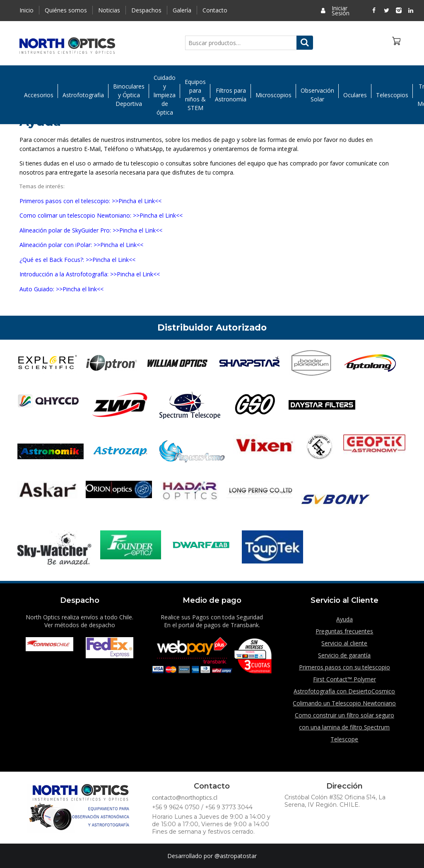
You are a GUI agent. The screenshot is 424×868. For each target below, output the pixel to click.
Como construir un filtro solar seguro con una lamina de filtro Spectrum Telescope (344, 727)
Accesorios (39, 96)
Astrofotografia (83, 96)
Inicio (26, 10)
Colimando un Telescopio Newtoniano (344, 703)
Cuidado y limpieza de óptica (165, 96)
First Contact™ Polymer (344, 679)
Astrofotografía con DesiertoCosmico (344, 691)
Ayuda (344, 619)
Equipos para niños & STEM (195, 96)
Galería (182, 10)
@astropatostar (236, 856)
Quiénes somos (66, 10)
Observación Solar (317, 96)
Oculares (355, 96)
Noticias (109, 10)
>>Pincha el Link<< (137, 201)
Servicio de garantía (344, 655)
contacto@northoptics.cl (185, 797)
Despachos (146, 10)
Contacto (215, 10)
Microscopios (273, 96)
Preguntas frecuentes (344, 631)
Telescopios (392, 96)
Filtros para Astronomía (231, 96)
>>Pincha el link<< (80, 289)
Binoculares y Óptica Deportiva (129, 96)
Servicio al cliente (344, 643)
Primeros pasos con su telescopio (344, 667)
